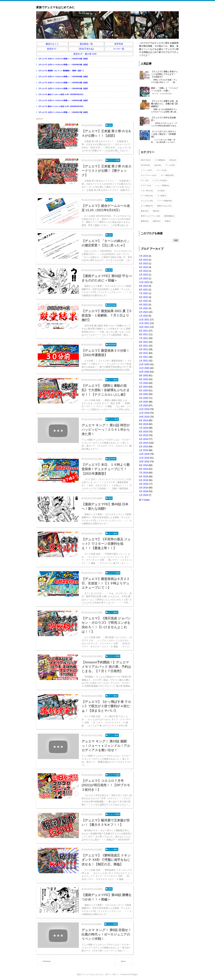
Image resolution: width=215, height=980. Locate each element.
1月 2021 (143, 361)
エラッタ (161, 170)
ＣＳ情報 (160, 160)
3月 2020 (143, 398)
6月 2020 (143, 387)
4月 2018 (143, 484)
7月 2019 (143, 428)
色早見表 (119, 44)
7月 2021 (143, 338)
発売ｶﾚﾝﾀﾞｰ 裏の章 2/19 (85, 54)
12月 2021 (144, 320)
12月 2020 (144, 364)
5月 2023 (143, 264)
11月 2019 (144, 413)
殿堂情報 (169, 216)
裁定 (145, 211)
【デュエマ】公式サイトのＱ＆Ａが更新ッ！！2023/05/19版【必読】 (63, 83)
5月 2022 (143, 301)
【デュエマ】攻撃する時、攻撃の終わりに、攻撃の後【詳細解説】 (164, 104)
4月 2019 (143, 439)
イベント (146, 170)
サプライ (146, 185)
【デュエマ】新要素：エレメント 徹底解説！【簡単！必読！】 (61, 71)
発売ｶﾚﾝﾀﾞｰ (52, 49)
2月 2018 (143, 491)
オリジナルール (149, 175)
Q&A (158, 165)
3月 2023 (143, 271)
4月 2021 (143, 349)
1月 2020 (143, 405)
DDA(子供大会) (86, 49)
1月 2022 (143, 316)
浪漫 (168, 221)
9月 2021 (143, 331)
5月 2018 (143, 480)
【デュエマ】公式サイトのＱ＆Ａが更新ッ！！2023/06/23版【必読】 (63, 65)
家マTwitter (144, 500)
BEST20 (146, 160)
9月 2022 (143, 286)
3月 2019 (143, 443)
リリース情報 (165, 201)
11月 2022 (144, 282)
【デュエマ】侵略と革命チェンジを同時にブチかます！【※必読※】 (164, 74)
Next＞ (124, 961)
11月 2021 (144, 323)
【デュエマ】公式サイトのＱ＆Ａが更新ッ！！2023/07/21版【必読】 (63, 59)
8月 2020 (143, 379)
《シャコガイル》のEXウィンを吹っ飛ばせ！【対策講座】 (164, 134)
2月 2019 (143, 447)
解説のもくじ (52, 44)
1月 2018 (143, 495)
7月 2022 (143, 293)
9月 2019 (143, 420)
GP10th (145, 165)
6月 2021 (143, 342)
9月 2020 (143, 376)
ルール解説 (147, 206)
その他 (161, 191)
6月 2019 (143, 432)
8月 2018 (143, 469)
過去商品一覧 (86, 44)
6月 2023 (143, 260)
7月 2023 (143, 256)
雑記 (156, 211)
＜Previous (46, 961)
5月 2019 (143, 435)
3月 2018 (143, 488)
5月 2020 (143, 391)
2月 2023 (143, 275)
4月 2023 (143, 267)
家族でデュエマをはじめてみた (55, 7)
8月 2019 (143, 424)
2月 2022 (143, 312)
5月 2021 (143, 346)
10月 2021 (144, 327)
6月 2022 (143, 297)
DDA (173, 160)
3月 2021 (143, 353)
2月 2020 (143, 402)
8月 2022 (143, 290)
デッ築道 (162, 196)
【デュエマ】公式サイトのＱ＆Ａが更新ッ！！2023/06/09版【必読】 (63, 77)
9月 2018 (143, 465)
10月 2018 (144, 462)
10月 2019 (144, 417)
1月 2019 (143, 450)
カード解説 (167, 175)
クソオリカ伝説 (160, 180)
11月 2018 (144, 458)
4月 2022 (143, 305)
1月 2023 (143, 278)
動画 (145, 221)
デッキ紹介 (147, 196)
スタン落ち (147, 191)
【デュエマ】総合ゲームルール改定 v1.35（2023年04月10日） (61, 106)
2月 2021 (143, 357)
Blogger (134, 974)
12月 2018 (144, 454)
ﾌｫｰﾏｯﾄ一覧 (119, 49)
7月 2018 (143, 473)
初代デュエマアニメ (150, 216)
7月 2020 (143, 383)
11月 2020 (144, 368)
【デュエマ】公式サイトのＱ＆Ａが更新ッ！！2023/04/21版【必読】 (63, 89)
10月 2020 (144, 372)
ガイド (145, 180)
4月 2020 (143, 394)
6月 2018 (143, 477)
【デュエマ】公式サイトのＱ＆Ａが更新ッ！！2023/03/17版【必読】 (63, 112)
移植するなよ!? (164, 206)
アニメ (170, 165)
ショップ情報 (162, 185)
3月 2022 (143, 308)
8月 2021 (143, 334)
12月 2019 (144, 409)
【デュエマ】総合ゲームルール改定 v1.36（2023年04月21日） (61, 94)
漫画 (157, 221)
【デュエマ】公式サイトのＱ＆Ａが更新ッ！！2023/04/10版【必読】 (63, 100)
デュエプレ (147, 201)
